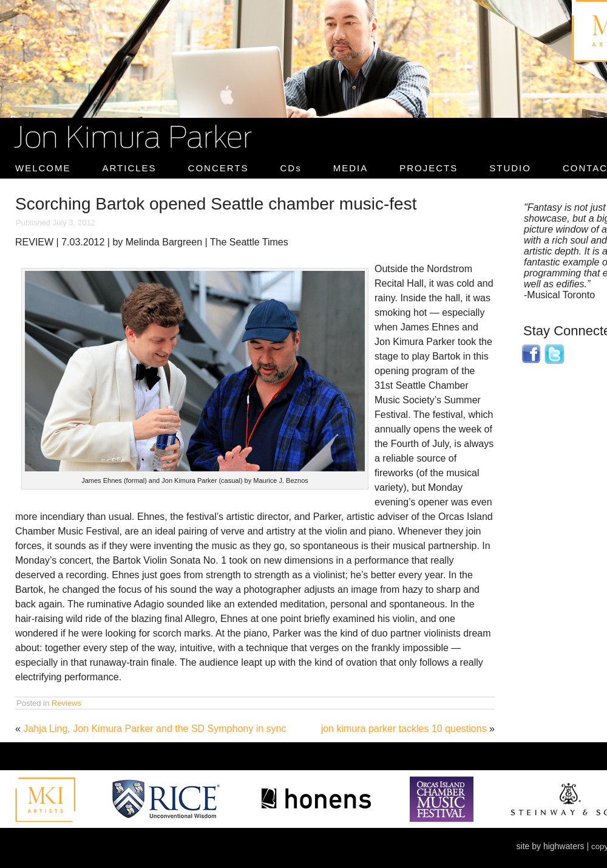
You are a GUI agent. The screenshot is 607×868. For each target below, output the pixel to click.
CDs (291, 168)
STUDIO (510, 168)
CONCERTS (219, 168)
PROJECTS (429, 168)
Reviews (66, 703)
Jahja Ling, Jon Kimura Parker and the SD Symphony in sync (154, 729)
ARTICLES (130, 168)
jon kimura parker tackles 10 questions (404, 729)
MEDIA (351, 168)
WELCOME (43, 168)
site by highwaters (551, 846)
